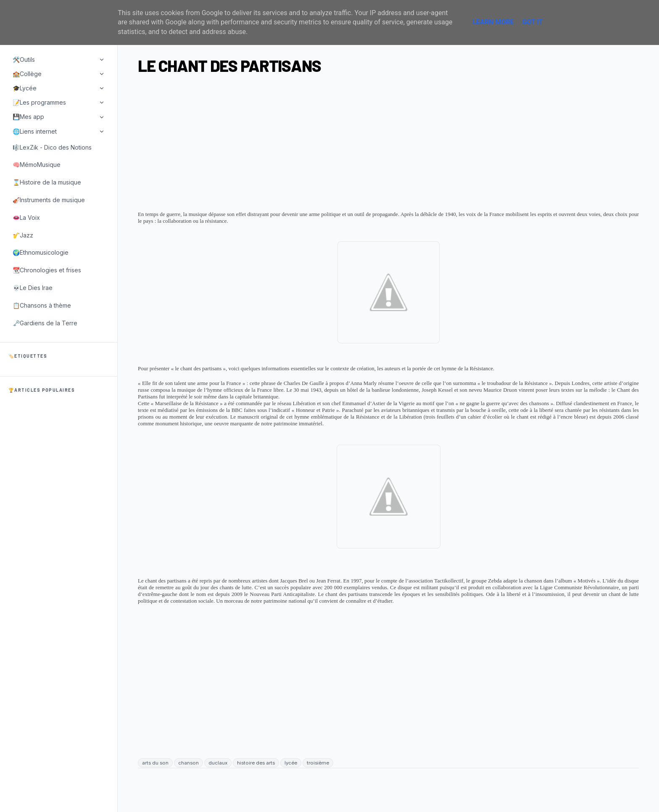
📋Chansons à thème (42, 305)
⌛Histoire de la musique (47, 182)
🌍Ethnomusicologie (41, 252)
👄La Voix (26, 217)
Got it (532, 22)
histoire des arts (256, 763)
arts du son (155, 763)
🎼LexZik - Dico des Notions (52, 147)
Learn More (493, 22)
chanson (188, 763)
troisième (318, 763)
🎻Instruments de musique (49, 200)
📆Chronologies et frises (47, 270)
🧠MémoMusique (37, 165)
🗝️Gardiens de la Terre (45, 323)
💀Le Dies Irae (33, 288)
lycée (291, 763)
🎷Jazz (23, 235)
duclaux (218, 763)
